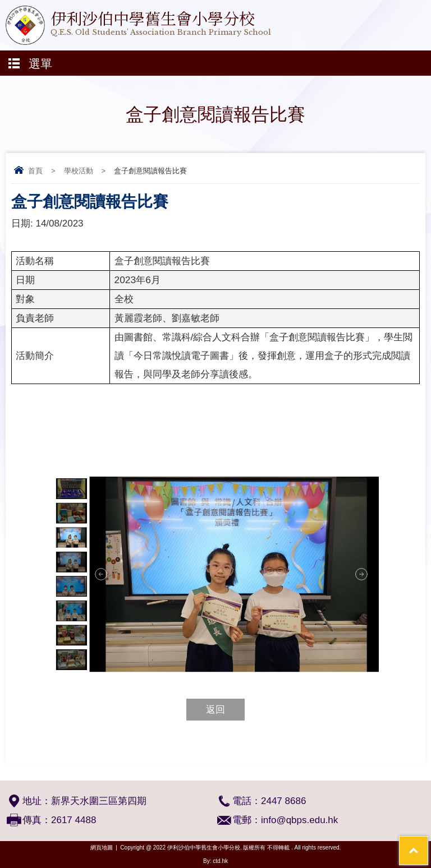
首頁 (35, 171)
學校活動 (79, 171)
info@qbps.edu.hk (299, 820)
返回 (215, 710)
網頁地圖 (102, 848)
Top (428, 843)
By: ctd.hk (215, 861)
